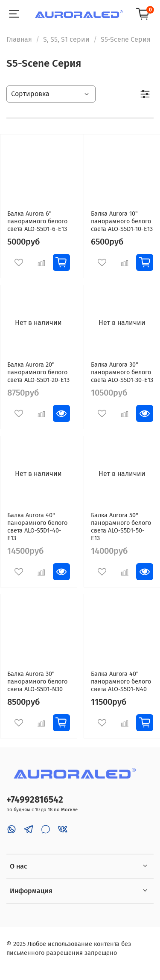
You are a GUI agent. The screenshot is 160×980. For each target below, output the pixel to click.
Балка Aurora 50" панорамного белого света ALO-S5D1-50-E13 (121, 527)
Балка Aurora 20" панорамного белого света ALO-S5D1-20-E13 (38, 372)
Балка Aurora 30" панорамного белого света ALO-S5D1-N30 (37, 682)
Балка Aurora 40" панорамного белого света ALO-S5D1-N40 (121, 682)
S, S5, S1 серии (66, 39)
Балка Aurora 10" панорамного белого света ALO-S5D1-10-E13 (122, 221)
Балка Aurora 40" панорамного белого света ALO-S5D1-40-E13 (37, 527)
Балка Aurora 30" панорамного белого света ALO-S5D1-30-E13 (122, 372)
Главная (19, 39)
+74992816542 (35, 800)
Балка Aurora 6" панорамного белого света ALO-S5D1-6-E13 (37, 221)
